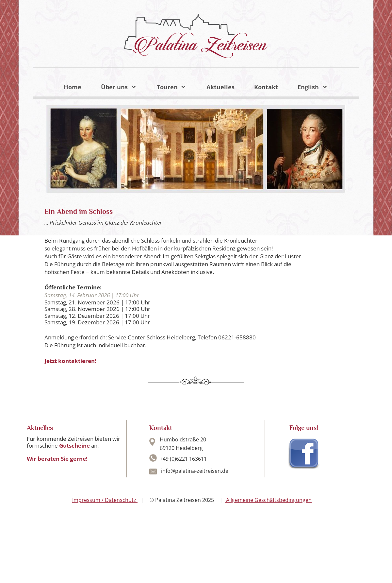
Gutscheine (75, 446)
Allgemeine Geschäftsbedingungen (268, 500)
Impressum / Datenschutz (104, 500)
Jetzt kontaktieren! (70, 361)
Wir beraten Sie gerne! (57, 459)
